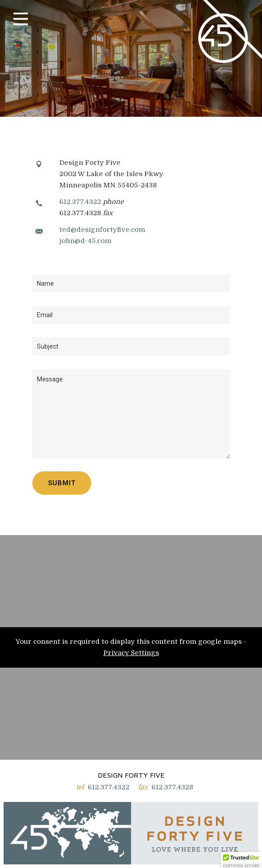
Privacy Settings (131, 653)
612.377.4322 (80, 202)
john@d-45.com (85, 241)
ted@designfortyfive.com (102, 230)
